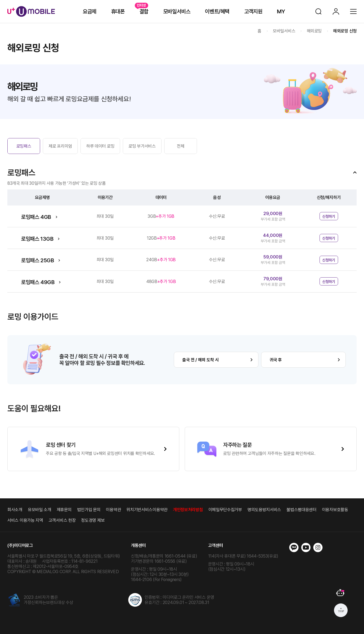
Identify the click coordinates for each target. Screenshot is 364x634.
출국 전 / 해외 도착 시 (201, 360)
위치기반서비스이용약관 (147, 510)
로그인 (336, 11)
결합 (144, 11)
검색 (318, 11)
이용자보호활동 (335, 510)
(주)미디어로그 (20, 545)
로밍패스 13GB (37, 239)
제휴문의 (64, 510)
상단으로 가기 (341, 610)
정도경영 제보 (93, 520)
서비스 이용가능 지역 (25, 520)
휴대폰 (118, 11)
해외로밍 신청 (345, 31)
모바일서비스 (177, 11)
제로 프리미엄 (60, 146)
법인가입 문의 (89, 510)
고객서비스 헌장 (62, 520)
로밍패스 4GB (36, 217)
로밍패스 (24, 146)
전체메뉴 (353, 11)
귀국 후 (276, 360)
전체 (180, 146)
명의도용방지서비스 (264, 510)
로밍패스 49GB (38, 282)
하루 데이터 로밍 (100, 146)
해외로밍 (314, 31)
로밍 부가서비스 (142, 146)
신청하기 (329, 216)
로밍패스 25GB (37, 260)
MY (281, 11)
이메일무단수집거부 (225, 510)
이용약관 (113, 510)
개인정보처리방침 (188, 510)
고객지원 (253, 11)
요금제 (89, 11)
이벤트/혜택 (217, 11)
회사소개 (15, 510)
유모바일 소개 (40, 510)
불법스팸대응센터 (302, 510)
